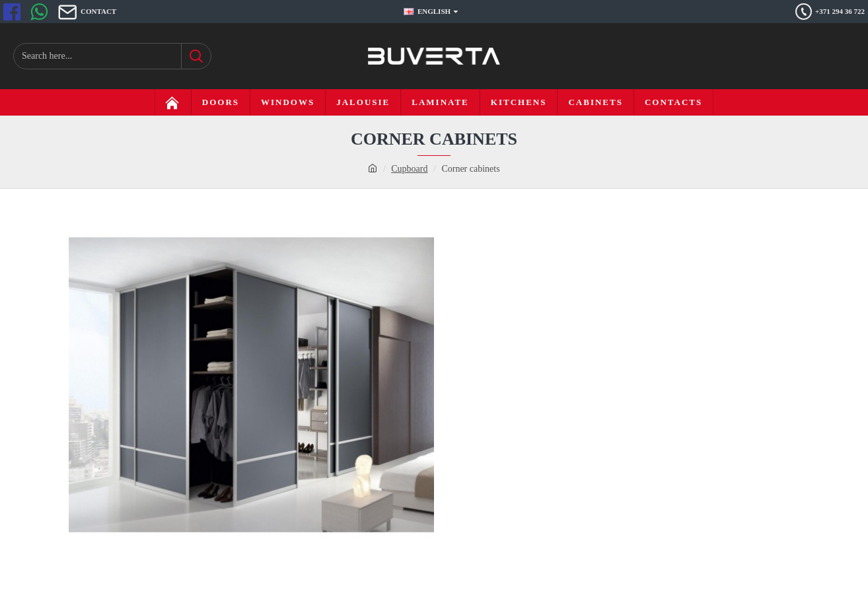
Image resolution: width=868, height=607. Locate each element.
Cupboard (409, 169)
